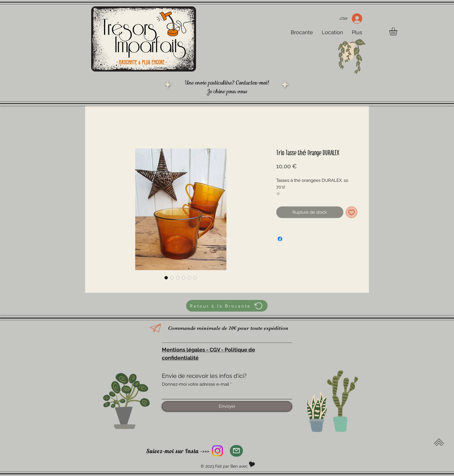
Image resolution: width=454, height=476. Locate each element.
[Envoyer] (227, 406)
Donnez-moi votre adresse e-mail (195, 384)
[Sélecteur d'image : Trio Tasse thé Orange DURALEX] (166, 278)
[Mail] (236, 451)
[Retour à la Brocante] (227, 306)
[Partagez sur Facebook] (280, 239)
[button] (398, 31)
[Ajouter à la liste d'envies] (352, 212)
